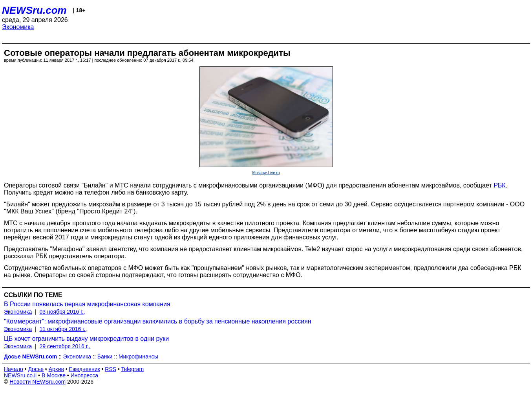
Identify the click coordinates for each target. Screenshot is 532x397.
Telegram (133, 369)
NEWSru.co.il (20, 375)
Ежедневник (85, 369)
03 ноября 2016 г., (62, 312)
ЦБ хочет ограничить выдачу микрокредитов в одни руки (86, 339)
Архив (56, 369)
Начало (14, 369)
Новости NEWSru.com (37, 382)
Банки (105, 357)
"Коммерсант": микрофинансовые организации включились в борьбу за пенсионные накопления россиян (158, 321)
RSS (111, 369)
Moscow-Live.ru (266, 173)
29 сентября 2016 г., (65, 346)
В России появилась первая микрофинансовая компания (87, 304)
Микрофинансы (138, 357)
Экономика (18, 27)
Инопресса (85, 375)
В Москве (54, 375)
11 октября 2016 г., (63, 329)
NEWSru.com (34, 10)
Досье (36, 369)
